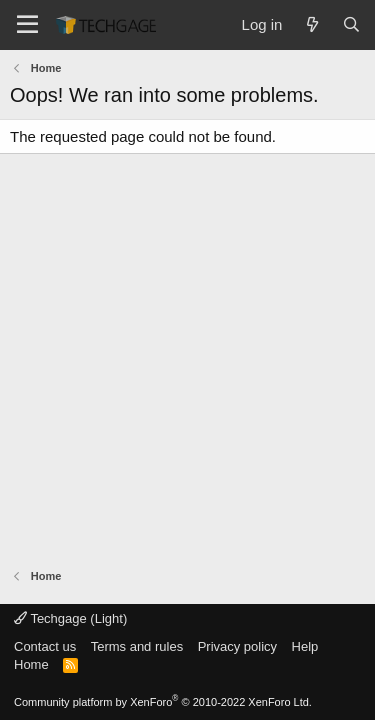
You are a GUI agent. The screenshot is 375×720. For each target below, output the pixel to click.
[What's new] (311, 24)
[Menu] (27, 25)
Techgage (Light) (70, 618)
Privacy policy (237, 646)
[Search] (351, 24)
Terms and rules (137, 646)
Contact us (45, 646)
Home (31, 664)
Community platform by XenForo (163, 702)
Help (305, 646)
